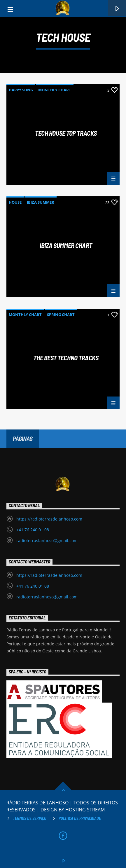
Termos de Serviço (30, 818)
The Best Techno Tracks (66, 358)
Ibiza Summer (41, 202)
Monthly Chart (55, 90)
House (15, 202)
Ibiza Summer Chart (66, 246)
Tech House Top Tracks (66, 133)
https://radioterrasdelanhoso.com (49, 519)
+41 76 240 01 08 (33, 530)
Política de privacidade (80, 818)
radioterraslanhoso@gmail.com (47, 540)
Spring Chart (61, 315)
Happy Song (21, 90)
